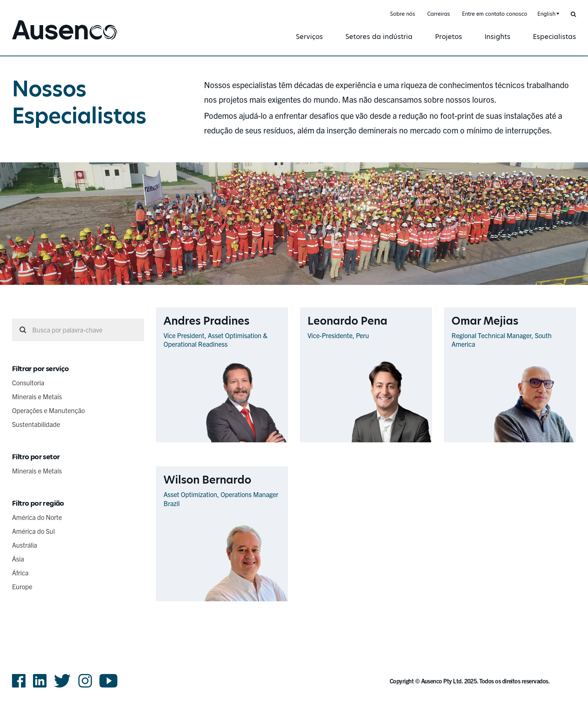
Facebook (19, 681)
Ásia (18, 559)
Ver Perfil (273, 442)
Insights (497, 37)
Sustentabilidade (36, 424)
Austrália (25, 545)
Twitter (62, 681)
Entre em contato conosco (495, 14)
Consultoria (28, 383)
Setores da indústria (379, 37)
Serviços (309, 37)
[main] (294, 335)
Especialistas (554, 37)
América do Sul (33, 531)
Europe (22, 586)
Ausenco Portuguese (47, 40)
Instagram (85, 681)
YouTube (109, 681)
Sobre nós (403, 14)
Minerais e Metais (37, 396)
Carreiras (439, 14)
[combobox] (547, 14)
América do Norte (37, 517)
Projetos (448, 37)
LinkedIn (40, 681)
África (20, 573)
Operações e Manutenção (48, 410)
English (546, 14)
